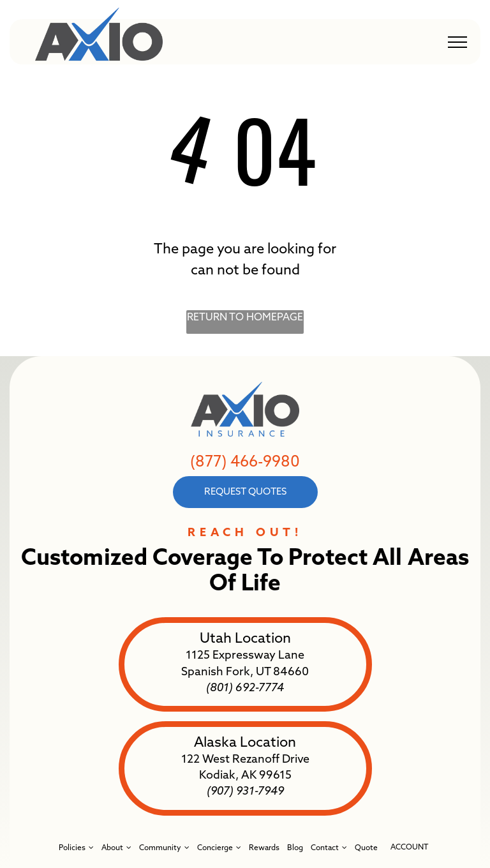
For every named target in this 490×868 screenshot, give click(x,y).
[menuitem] (76, 848)
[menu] (457, 42)
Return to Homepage (245, 318)
